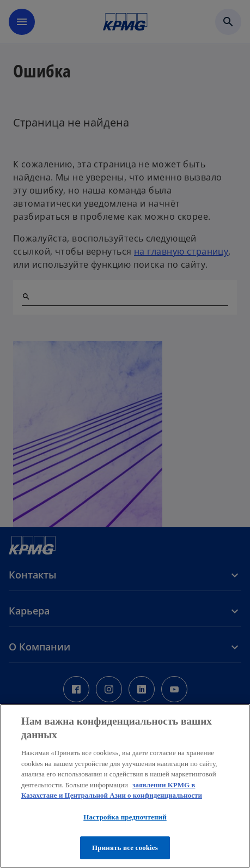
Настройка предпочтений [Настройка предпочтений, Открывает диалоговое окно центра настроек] (125, 817)
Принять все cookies (125, 848)
